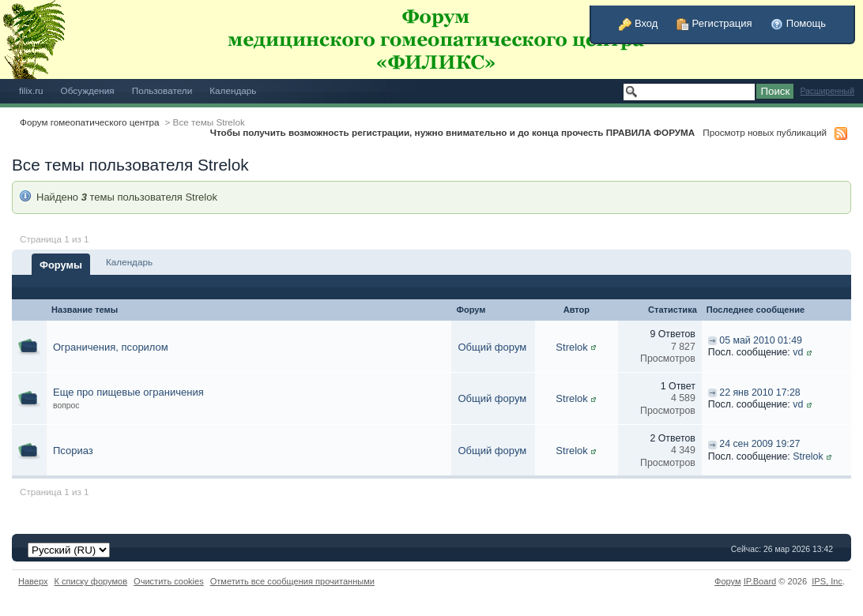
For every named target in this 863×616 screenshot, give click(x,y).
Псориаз (73, 451)
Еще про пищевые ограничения (128, 392)
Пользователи (162, 90)
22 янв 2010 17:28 (759, 393)
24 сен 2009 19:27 (759, 444)
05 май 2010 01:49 (761, 340)
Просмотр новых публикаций (765, 132)
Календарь (233, 90)
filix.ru (31, 90)
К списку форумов (91, 581)
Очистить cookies (169, 581)
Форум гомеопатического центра (90, 122)
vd (798, 352)
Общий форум (492, 347)
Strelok (571, 347)
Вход (638, 23)
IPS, (827, 581)
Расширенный (827, 91)
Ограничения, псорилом (111, 347)
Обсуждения (88, 90)
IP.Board (760, 581)
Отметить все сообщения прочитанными (292, 581)
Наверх (33, 581)
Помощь (798, 23)
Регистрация (714, 23)
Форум (728, 581)
